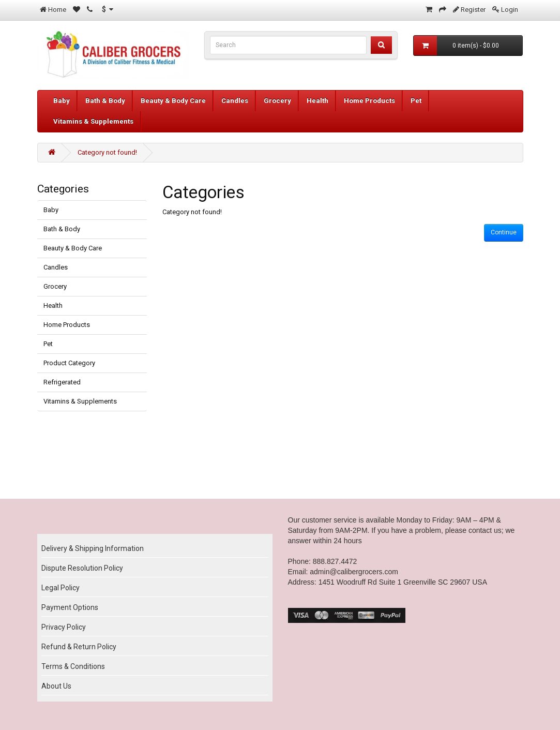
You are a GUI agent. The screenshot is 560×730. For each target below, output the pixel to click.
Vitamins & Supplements (93, 121)
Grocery (277, 101)
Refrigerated (62, 382)
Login (510, 10)
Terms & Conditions (73, 666)
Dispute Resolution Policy (82, 568)
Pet (416, 101)
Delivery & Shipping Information (93, 548)
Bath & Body (105, 101)
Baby (62, 101)
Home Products (369, 101)
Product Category (69, 363)
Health (317, 101)
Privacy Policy (64, 627)
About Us (56, 686)
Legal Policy (60, 588)
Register (473, 10)
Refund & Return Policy (79, 647)
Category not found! (107, 152)
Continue (504, 232)
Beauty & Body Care (173, 101)
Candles (235, 101)
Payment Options (70, 607)
